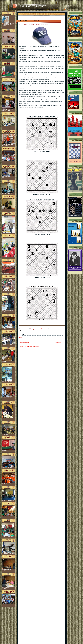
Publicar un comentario (25, 338)
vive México (30, 329)
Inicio (42, 342)
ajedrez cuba (27, 328)
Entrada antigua (58, 342)
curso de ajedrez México (53, 328)
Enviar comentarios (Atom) (32, 346)
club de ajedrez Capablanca (43, 328)
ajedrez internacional (34, 328)
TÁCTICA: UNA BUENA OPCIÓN (29, 21)
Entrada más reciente (24, 342)
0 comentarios (38, 329)
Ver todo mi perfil (5, 27)
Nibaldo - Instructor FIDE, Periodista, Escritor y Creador (9, 24)
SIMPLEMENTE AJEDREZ (33, 6)
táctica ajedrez (25, 329)
